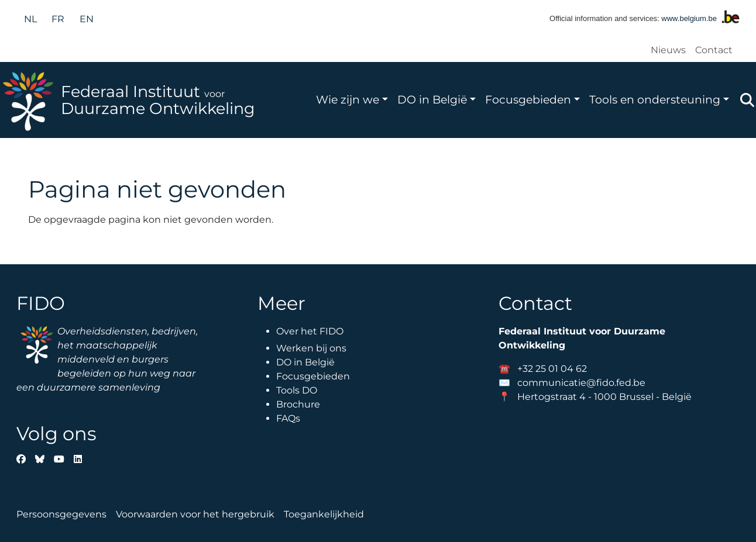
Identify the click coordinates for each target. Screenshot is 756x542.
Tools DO (297, 390)
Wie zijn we (348, 99)
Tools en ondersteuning (655, 99)
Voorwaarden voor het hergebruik (195, 514)
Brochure (298, 404)
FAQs (288, 418)
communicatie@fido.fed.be (581, 383)
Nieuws (668, 50)
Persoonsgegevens (61, 514)
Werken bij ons (311, 348)
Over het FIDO (310, 331)
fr (58, 19)
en (87, 19)
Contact (714, 50)
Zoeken (747, 100)
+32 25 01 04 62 (552, 369)
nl (30, 19)
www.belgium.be (689, 18)
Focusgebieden (528, 99)
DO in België (432, 99)
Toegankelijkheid (324, 514)
